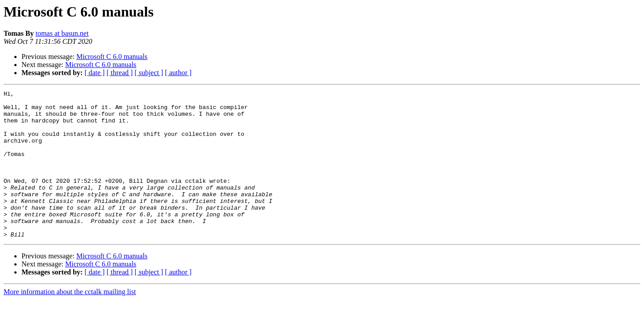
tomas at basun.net (62, 33)
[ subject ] (149, 73)
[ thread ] (120, 73)
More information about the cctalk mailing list (70, 321)
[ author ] (178, 73)
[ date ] (95, 73)
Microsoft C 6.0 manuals (112, 57)
